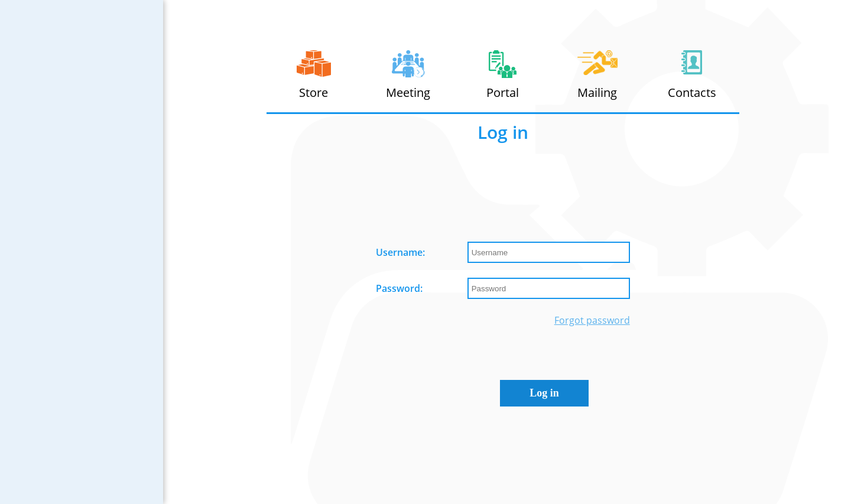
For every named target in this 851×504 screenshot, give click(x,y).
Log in (544, 393)
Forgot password (592, 320)
